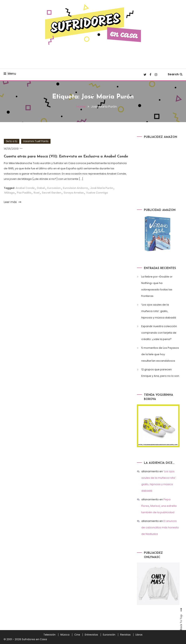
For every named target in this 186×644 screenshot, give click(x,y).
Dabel (41, 188)
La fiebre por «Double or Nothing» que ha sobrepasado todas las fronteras (157, 286)
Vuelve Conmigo (97, 193)
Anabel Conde (25, 188)
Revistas (125, 635)
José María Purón (102, 188)
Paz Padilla (24, 193)
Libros (139, 635)
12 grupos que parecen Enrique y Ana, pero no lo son (160, 373)
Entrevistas (91, 635)
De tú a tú (12, 141)
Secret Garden (52, 193)
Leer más (13, 202)
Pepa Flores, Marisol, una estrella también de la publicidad (159, 506)
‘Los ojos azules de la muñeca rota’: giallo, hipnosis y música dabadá (159, 311)
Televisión (50, 635)
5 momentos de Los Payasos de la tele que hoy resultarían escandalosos (160, 354)
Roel (37, 193)
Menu (10, 74)
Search (175, 74)
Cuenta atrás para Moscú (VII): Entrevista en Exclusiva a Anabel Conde (66, 157)
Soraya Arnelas (74, 193)
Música (65, 635)
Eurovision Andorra (75, 188)
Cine (77, 635)
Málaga (9, 193)
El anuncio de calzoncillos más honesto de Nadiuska (160, 527)
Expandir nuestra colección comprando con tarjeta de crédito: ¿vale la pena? (159, 333)
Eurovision (54, 188)
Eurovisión (109, 635)
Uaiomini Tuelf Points (36, 141)
